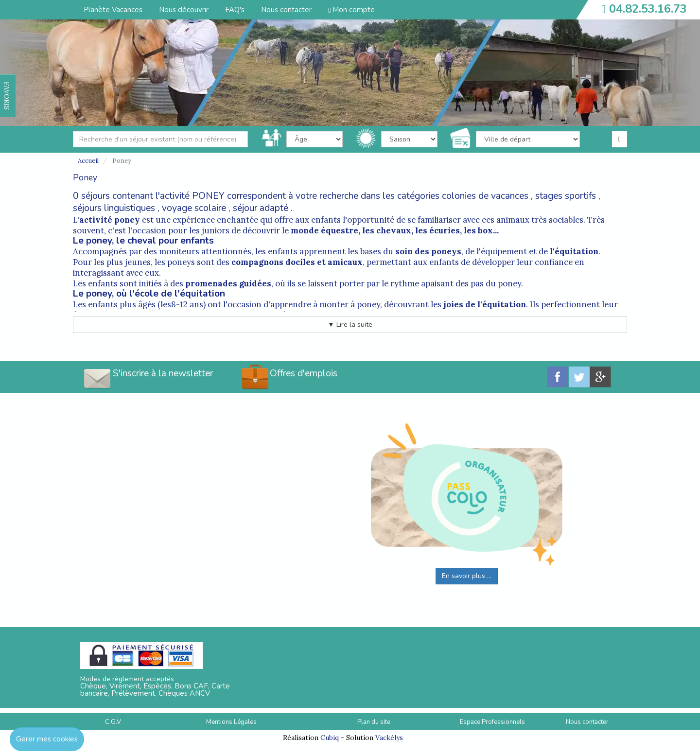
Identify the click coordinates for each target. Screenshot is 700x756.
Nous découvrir (184, 10)
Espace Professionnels (492, 722)
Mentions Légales (231, 722)
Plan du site (374, 722)
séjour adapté (261, 208)
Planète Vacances (113, 10)
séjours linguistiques (114, 208)
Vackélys (389, 738)
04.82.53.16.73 (648, 9)
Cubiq (330, 738)
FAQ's (235, 10)
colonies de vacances (485, 196)
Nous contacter (286, 10)
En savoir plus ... (467, 576)
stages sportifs (566, 196)
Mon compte (351, 10)
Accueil (88, 161)
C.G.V (113, 722)
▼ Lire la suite (350, 325)
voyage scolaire (194, 208)
